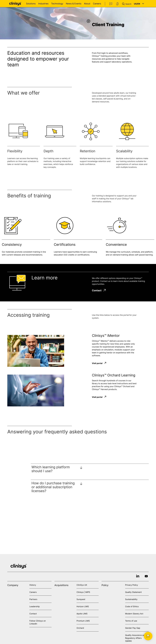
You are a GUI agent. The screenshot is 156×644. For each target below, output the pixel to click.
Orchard (80, 628)
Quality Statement (133, 592)
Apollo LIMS (82, 614)
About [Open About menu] (87, 4)
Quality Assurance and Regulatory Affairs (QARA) (136, 638)
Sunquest (81, 599)
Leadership (34, 606)
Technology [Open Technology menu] (57, 4)
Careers (97, 4)
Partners (33, 599)
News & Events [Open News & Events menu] (74, 4)
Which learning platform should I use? (51, 469)
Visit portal (97, 363)
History (33, 585)
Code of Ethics (132, 606)
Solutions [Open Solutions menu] (31, 4)
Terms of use (131, 621)
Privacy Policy (132, 585)
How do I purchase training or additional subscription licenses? (53, 487)
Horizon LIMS (83, 606)
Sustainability (131, 599)
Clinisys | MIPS (83, 592)
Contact (111, 4)
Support (117, 4)
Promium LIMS (83, 621)
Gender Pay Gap (133, 628)
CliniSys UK (82, 585)
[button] (127, 4)
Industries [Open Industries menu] (43, 4)
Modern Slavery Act (134, 614)
